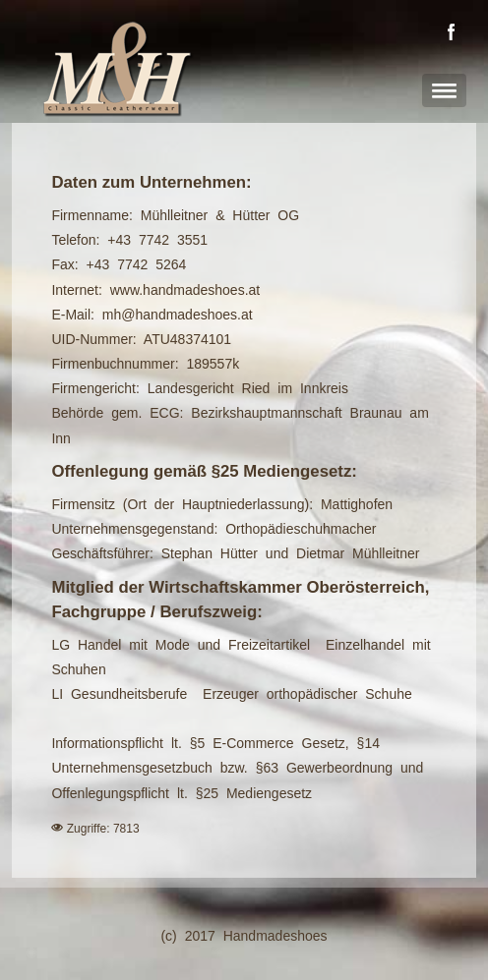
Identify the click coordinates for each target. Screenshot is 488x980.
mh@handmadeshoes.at (178, 315)
